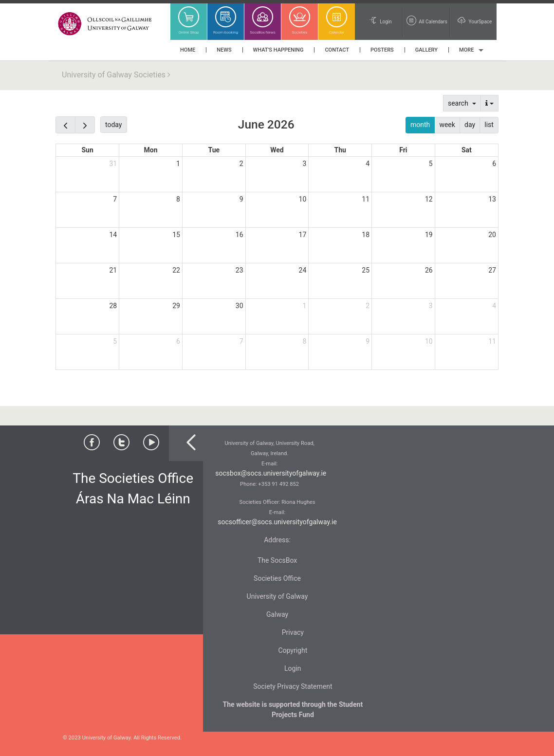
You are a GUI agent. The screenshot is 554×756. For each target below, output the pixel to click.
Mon (151, 150)
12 (429, 199)
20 (492, 235)
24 (303, 270)
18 (366, 235)
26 (429, 270)
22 (176, 270)
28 (113, 306)
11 (366, 199)
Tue (214, 150)
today (113, 125)
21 (113, 270)
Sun (87, 150)
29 (176, 306)
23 (240, 270)
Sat (467, 150)
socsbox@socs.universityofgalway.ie (271, 473)
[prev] (65, 125)
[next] (85, 125)
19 (429, 235)
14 (113, 235)
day (470, 125)
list (489, 125)
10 (303, 199)
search (459, 103)
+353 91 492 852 (278, 484)
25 (366, 270)
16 (240, 235)
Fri (403, 150)
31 (113, 164)
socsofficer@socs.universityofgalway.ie (277, 522)
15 (176, 235)
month (420, 125)
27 (492, 270)
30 (240, 306)
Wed (277, 150)
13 (492, 199)
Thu (340, 150)
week (447, 125)
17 (303, 235)
